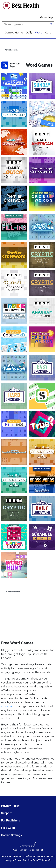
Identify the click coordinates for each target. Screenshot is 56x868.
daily (30, 33)
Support (6, 813)
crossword (8, 706)
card (49, 33)
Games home (15, 33)
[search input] (25, 24)
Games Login (47, 17)
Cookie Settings (12, 835)
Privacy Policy (10, 806)
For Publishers (11, 820)
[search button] (51, 24)
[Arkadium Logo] (28, 847)
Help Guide (8, 828)
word (40, 33)
